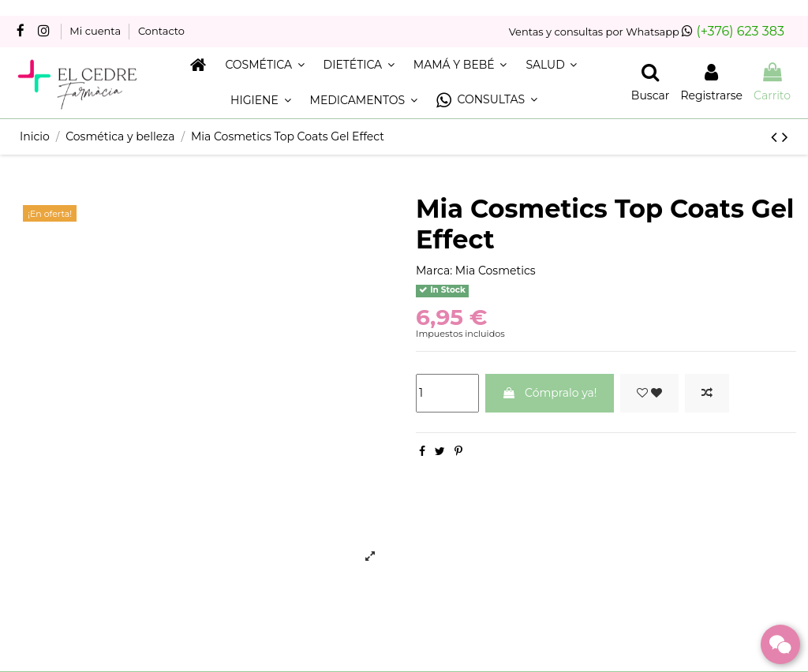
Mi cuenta (96, 31)
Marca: (434, 271)
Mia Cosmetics (496, 271)
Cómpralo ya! (549, 393)
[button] (487, 101)
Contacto (161, 31)
